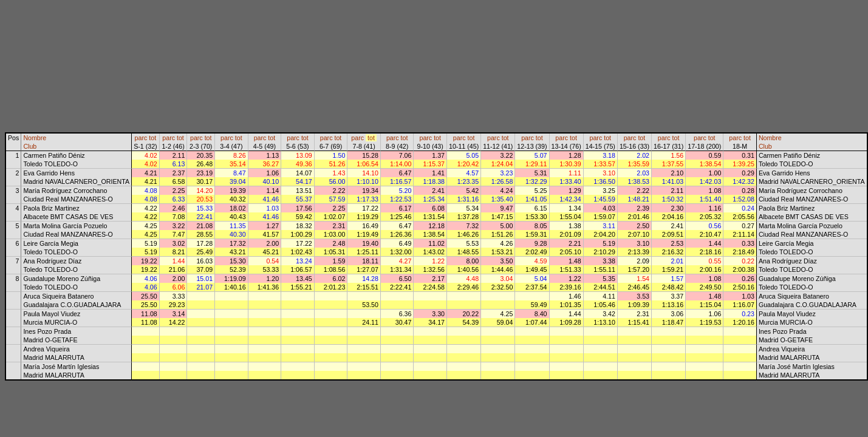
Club (30, 146)
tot (152, 138)
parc (141, 138)
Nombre (35, 138)
